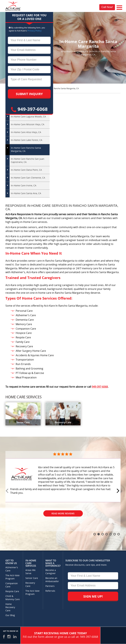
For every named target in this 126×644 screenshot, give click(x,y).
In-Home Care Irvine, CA (24, 186)
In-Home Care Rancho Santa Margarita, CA (26, 150)
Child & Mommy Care (13, 598)
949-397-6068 (29, 109)
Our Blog (10, 615)
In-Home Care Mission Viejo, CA (28, 125)
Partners (50, 586)
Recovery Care (30, 585)
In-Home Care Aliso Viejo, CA (26, 132)
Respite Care (12, 591)
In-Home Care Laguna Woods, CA (28, 117)
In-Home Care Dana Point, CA (26, 170)
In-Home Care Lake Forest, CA (27, 140)
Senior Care (32, 578)
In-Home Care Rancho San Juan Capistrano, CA (28, 161)
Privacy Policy (35, 31)
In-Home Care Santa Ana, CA (26, 193)
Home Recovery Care (10, 607)
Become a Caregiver (51, 572)
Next (118, 491)
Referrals (50, 591)
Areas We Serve (30, 572)
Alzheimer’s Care (12, 569)
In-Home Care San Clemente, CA (28, 178)
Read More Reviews (63, 513)
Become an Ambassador (52, 580)
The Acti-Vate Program (12, 577)
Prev (8, 491)
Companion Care (12, 585)
